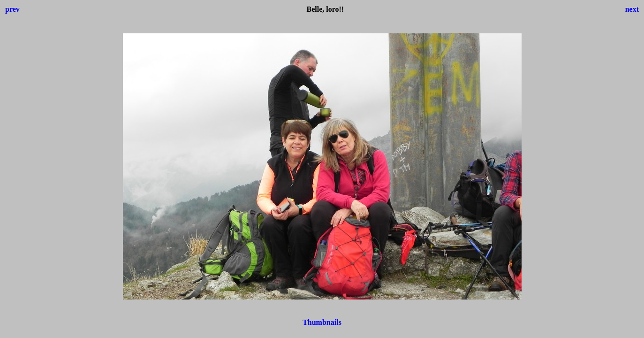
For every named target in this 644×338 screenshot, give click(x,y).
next (632, 9)
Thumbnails (322, 322)
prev (12, 9)
